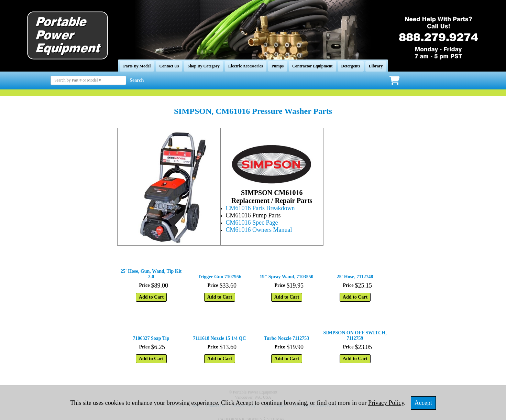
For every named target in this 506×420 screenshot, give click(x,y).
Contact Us (169, 66)
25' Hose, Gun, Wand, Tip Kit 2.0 (151, 274)
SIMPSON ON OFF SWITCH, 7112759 (355, 336)
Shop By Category (203, 66)
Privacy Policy (386, 403)
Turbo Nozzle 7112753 (287, 338)
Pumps (278, 66)
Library (376, 66)
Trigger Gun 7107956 (219, 277)
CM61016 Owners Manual (259, 230)
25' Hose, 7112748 (355, 277)
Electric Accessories (246, 66)
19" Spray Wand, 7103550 (286, 277)
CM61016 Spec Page (252, 223)
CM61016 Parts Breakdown (260, 208)
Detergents (351, 66)
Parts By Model (137, 66)
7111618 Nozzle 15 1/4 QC (220, 338)
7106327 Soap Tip (151, 338)
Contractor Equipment (312, 66)
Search (137, 80)
